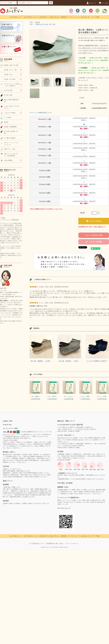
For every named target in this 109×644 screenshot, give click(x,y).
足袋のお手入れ (54, 17)
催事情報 (64, 17)
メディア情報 (95, 17)
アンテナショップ (74, 17)
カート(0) (103, 3)
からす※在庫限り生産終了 (97, 361)
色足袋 (38, 22)
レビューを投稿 (94, 242)
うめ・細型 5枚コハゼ (38, 396)
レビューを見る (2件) (94, 235)
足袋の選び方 (43, 17)
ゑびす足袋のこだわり (31, 17)
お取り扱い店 (85, 17)
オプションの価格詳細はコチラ (41, 113)
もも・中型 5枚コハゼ (55, 396)
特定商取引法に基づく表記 (55, 544)
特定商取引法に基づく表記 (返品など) (92, 227)
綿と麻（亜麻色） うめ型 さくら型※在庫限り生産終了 (52, 361)
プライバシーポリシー (72, 544)
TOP (31, 22)
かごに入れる (94, 221)
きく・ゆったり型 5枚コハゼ (73, 396)
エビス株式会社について (37, 544)
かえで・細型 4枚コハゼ (89, 396)
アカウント (91, 3)
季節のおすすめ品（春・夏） (46, 24)
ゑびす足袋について (16, 17)
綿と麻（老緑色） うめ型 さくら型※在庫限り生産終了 (80, 361)
